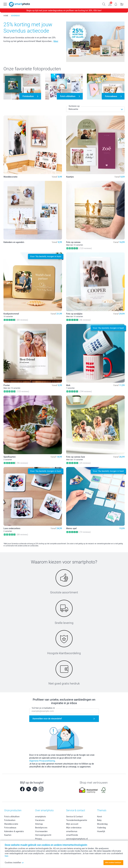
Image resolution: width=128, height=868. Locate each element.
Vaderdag (101, 828)
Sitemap (39, 824)
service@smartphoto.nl (77, 839)
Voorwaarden (41, 831)
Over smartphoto (44, 810)
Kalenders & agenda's (14, 831)
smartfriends (72, 835)
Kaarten (8, 835)
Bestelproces (41, 828)
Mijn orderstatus (74, 828)
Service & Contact (74, 817)
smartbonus (72, 831)
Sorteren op (74, 106)
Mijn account (72, 824)
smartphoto (41, 817)
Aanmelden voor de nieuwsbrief (47, 719)
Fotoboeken (10, 820)
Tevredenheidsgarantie (77, 820)
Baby (99, 820)
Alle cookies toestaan (113, 863)
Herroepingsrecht (43, 835)
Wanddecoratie (11, 824)
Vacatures (40, 820)
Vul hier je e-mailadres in (43, 708)
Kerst (100, 817)
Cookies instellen (14, 863)
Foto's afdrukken (12, 817)
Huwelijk (101, 831)
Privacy (38, 839)
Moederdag (102, 824)
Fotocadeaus (10, 828)
